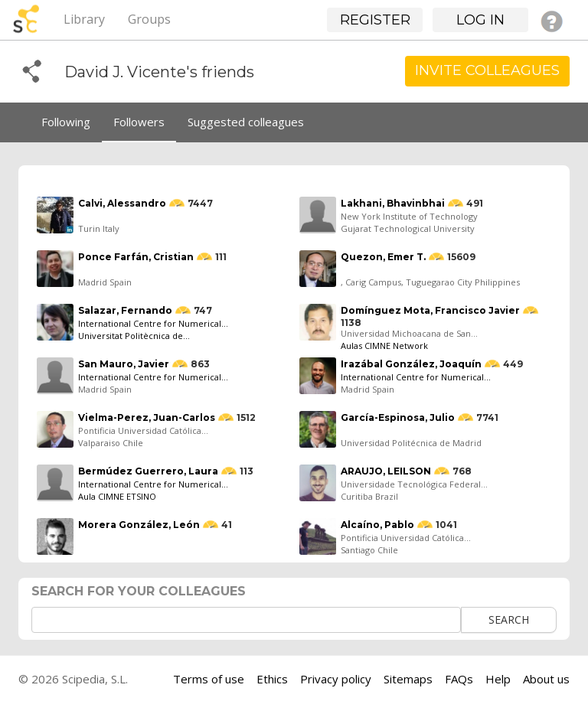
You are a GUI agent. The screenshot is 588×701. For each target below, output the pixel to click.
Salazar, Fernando (125, 310)
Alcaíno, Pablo (377, 525)
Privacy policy (336, 679)
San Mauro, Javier (124, 364)
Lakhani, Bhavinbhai (393, 203)
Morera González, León (139, 525)
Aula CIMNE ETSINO (117, 496)
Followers (139, 122)
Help (498, 679)
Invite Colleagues (487, 70)
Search (509, 619)
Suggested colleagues (246, 122)
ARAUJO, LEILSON (386, 471)
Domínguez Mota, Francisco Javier (430, 310)
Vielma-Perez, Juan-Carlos (147, 417)
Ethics (272, 679)
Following (66, 122)
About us (546, 679)
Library (84, 19)
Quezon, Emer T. (383, 257)
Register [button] (375, 20)
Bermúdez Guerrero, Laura (148, 471)
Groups (149, 19)
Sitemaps (408, 679)
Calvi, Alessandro (122, 203)
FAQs (459, 679)
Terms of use (209, 679)
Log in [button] (480, 20)
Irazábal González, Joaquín (411, 364)
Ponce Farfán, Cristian (136, 257)
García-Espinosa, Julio (398, 417)
